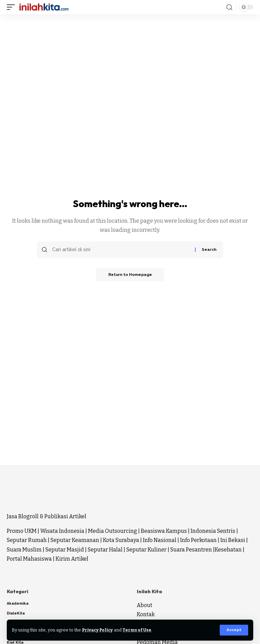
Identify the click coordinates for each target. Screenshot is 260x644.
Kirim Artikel (72, 559)
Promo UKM (22, 531)
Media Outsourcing (113, 531)
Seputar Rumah (27, 540)
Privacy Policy (98, 630)
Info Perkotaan (198, 540)
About (145, 605)
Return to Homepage (130, 275)
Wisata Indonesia (62, 531)
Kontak (146, 614)
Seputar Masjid (65, 550)
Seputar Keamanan (75, 540)
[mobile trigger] (13, 7)
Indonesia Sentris (213, 531)
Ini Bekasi (233, 540)
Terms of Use (138, 630)
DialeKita (16, 613)
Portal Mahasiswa (29, 559)
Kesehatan (228, 550)
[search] (230, 7)
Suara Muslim (24, 550)
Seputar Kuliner (146, 550)
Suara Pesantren (191, 550)
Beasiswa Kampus (164, 531)
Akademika (18, 603)
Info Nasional (160, 540)
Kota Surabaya (121, 540)
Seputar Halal (105, 550)
